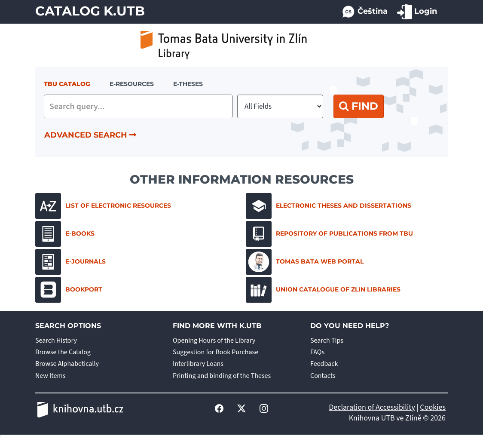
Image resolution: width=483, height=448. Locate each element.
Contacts (323, 376)
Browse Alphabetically (67, 364)
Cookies (433, 407)
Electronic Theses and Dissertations (329, 206)
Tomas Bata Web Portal (305, 262)
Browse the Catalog (63, 352)
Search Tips (327, 341)
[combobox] (138, 106)
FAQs (317, 352)
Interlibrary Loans (198, 364)
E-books (65, 234)
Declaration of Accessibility (372, 407)
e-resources (132, 84)
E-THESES (188, 84)
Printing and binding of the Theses (222, 376)
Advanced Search (90, 135)
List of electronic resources (103, 206)
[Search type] (280, 106)
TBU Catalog (67, 84)
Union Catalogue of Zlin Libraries (323, 290)
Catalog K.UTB (90, 11)
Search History (56, 341)
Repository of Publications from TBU (329, 234)
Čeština (364, 12)
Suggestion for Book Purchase (216, 352)
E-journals (70, 262)
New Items (50, 376)
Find (359, 106)
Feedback (324, 364)
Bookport (69, 290)
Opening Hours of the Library (214, 341)
